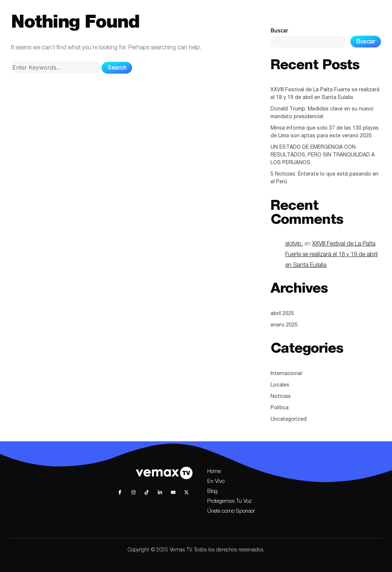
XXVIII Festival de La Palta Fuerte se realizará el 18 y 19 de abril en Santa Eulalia (325, 94)
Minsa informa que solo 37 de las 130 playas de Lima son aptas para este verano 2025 (325, 132)
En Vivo (216, 482)
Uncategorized (289, 420)
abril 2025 (282, 314)
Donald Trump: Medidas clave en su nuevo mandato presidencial (322, 113)
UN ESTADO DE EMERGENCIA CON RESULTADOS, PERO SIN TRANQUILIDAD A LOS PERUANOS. (323, 155)
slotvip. (294, 244)
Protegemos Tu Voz (229, 502)
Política (280, 408)
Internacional (286, 374)
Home (214, 472)
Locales (280, 385)
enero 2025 (284, 325)
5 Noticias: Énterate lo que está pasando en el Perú (324, 178)
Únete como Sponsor (231, 511)
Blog (212, 492)
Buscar (279, 30)
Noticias (281, 397)
